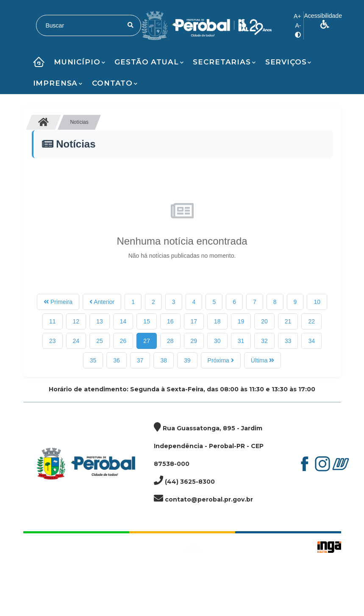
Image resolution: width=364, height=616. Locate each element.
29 (194, 341)
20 (264, 321)
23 (53, 341)
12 (76, 321)
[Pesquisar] (131, 25)
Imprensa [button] (58, 83)
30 (217, 341)
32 (264, 341)
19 (241, 321)
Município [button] (80, 62)
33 (288, 341)
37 (140, 360)
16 (170, 321)
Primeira (58, 302)
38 (164, 360)
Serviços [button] (289, 62)
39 (187, 360)
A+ (297, 16)
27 (147, 341)
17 (194, 321)
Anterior (102, 302)
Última (263, 360)
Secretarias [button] (224, 62)
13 (100, 321)
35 (93, 360)
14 (123, 321)
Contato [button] (115, 83)
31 (241, 341)
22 (311, 321)
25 (100, 341)
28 (170, 341)
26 (123, 341)
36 (117, 360)
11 (53, 321)
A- (298, 25)
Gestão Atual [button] (149, 62)
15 (147, 321)
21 (288, 321)
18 (217, 321)
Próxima (221, 360)
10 (317, 302)
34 (311, 341)
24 (76, 341)
